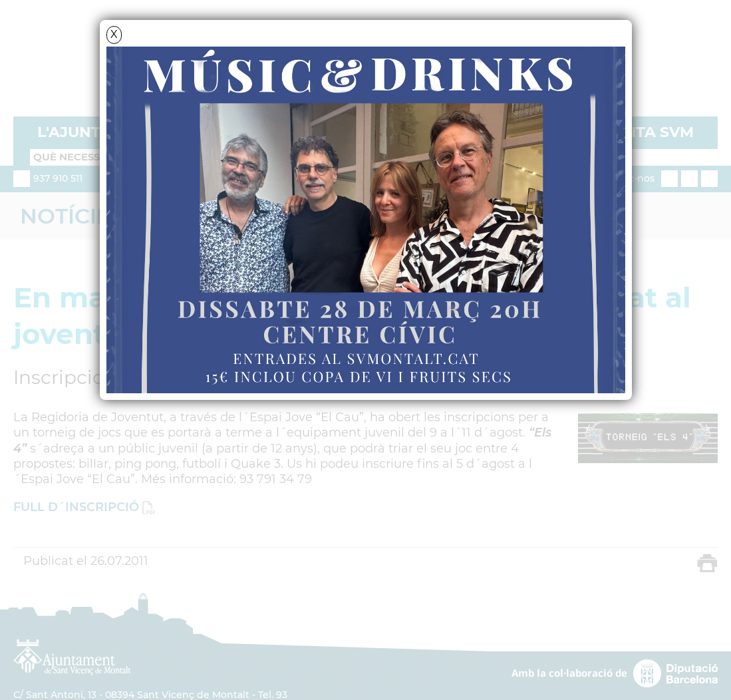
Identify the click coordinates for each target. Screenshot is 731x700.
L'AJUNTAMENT (97, 132)
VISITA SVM (650, 132)
